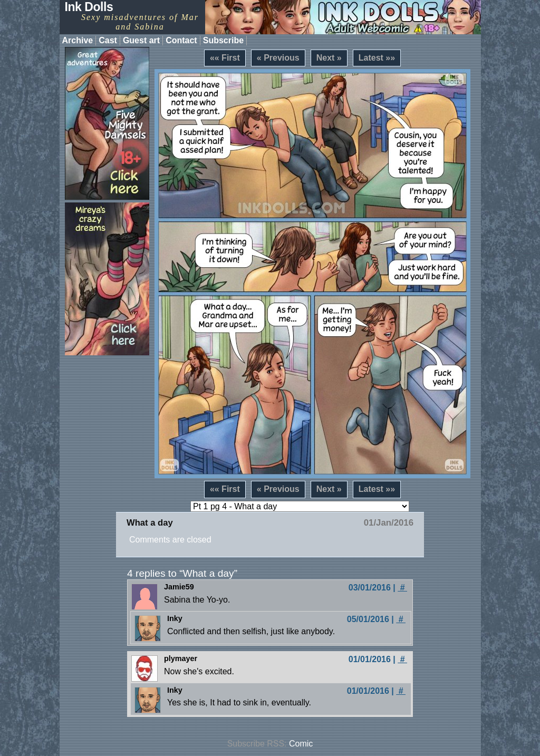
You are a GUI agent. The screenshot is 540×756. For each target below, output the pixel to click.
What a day (150, 523)
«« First (225, 58)
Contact (181, 40)
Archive (78, 40)
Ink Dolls (89, 7)
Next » (329, 58)
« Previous (278, 58)
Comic (301, 744)
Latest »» (377, 58)
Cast (108, 40)
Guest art (141, 40)
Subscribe (223, 40)
